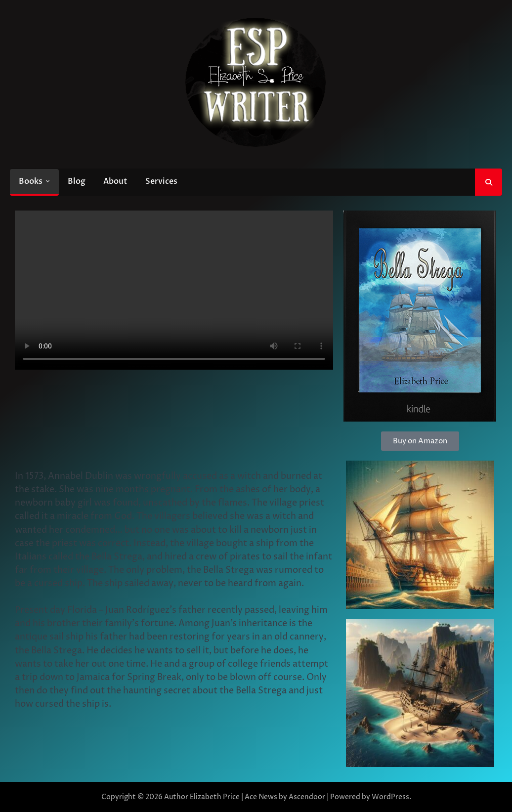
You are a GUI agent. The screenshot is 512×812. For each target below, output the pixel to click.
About (115, 181)
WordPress (390, 797)
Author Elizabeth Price (202, 797)
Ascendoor (307, 797)
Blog (77, 181)
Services (161, 181)
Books (31, 181)
